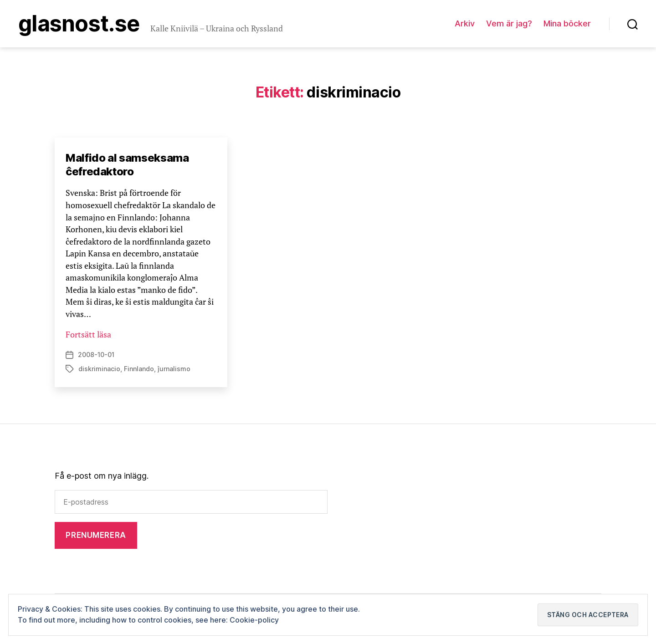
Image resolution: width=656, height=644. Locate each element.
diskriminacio (99, 369)
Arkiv (465, 23)
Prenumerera (96, 535)
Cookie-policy (254, 620)
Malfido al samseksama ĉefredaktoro (127, 165)
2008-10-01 (96, 355)
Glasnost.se (79, 24)
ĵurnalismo (174, 369)
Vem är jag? (509, 23)
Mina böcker (567, 23)
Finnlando (139, 369)
